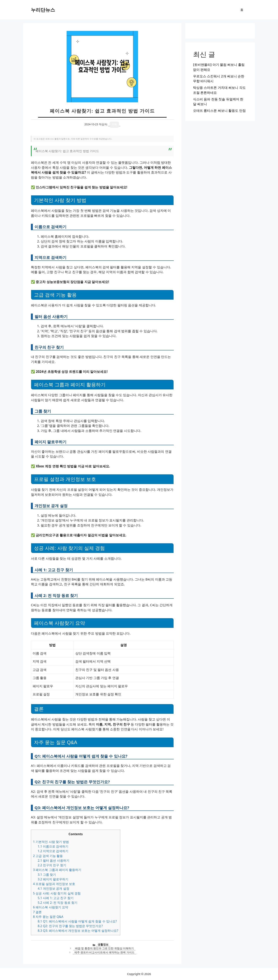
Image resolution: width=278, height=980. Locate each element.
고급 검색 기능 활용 (48, 856)
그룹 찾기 (47, 875)
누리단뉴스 (43, 10)
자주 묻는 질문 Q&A (48, 917)
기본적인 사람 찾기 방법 (51, 842)
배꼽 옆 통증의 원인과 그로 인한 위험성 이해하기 (105, 948)
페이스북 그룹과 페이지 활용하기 (57, 870)
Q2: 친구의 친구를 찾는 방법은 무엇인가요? (70, 926)
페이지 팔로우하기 (53, 879)
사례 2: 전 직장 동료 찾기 (58, 903)
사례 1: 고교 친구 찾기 (56, 898)
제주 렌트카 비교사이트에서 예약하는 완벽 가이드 (104, 952)
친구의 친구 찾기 (52, 865)
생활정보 (103, 944)
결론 (37, 912)
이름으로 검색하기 (53, 846)
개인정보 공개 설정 (53, 888)
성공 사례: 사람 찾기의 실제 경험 (57, 893)
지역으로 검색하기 (53, 851)
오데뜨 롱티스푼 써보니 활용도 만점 (219, 111)
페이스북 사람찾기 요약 (51, 907)
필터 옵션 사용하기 (53, 860)
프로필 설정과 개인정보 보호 (54, 884)
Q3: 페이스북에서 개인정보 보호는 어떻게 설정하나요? (78, 931)
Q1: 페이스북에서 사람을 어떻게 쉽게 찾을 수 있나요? (77, 921)
